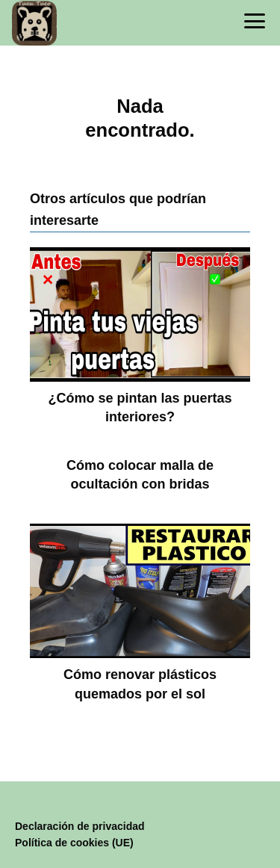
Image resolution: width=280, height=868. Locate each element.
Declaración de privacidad (80, 826)
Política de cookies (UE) (74, 843)
